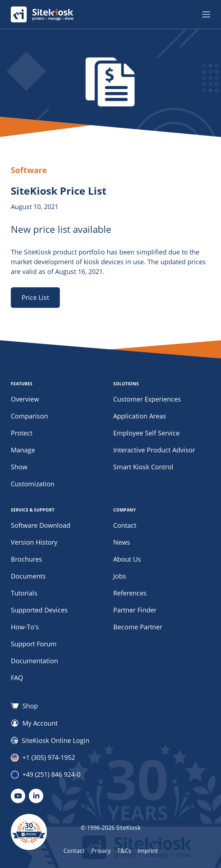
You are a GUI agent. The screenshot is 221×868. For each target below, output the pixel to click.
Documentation (34, 661)
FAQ (17, 678)
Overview (25, 399)
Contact (125, 525)
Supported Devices (39, 610)
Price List (35, 297)
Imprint (148, 851)
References (130, 593)
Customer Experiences (147, 399)
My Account (34, 723)
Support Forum (34, 644)
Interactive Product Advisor (154, 450)
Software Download (41, 525)
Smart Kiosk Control (143, 467)
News (122, 542)
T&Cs (124, 851)
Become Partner (138, 627)
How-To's (25, 627)
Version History (34, 542)
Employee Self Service (146, 433)
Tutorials (24, 593)
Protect (22, 433)
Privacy (101, 851)
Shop (24, 706)
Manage (23, 450)
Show (19, 467)
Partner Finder (135, 610)
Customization (33, 484)
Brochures (26, 559)
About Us (127, 559)
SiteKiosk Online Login (50, 740)
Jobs (120, 576)
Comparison (29, 416)
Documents (28, 576)
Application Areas (140, 416)
